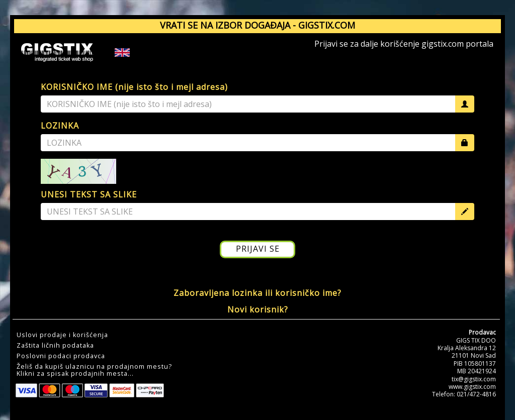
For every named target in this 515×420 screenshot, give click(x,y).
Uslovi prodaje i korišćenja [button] (62, 335)
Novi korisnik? (258, 309)
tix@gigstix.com (474, 379)
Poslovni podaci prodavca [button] (61, 356)
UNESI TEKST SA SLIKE (89, 194)
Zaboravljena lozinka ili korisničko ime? (257, 293)
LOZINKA (60, 126)
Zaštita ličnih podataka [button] (55, 346)
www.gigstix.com (472, 387)
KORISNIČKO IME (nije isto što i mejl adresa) (134, 87)
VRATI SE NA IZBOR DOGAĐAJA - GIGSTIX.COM (257, 25)
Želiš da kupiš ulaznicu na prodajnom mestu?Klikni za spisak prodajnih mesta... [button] (94, 370)
